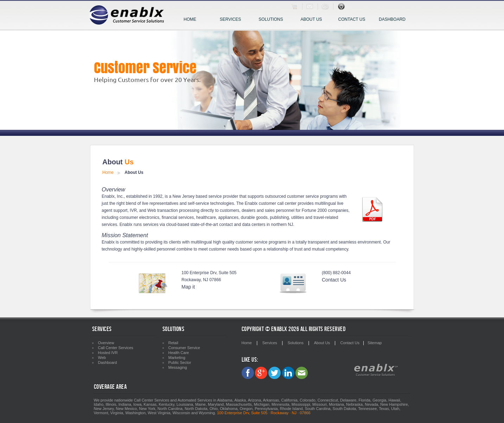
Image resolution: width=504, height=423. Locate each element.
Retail (173, 343)
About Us (311, 19)
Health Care (179, 353)
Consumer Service (184, 348)
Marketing (177, 358)
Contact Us (352, 19)
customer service (252, 242)
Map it (188, 287)
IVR (133, 210)
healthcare (206, 217)
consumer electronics (139, 217)
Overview (106, 343)
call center (287, 203)
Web (152, 210)
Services (234, 20)
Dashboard (392, 19)
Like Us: (250, 360)
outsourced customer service (292, 196)
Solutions (273, 20)
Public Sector (180, 362)
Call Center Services (116, 348)
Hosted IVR (108, 353)
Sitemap (375, 343)
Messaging (178, 367)
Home (190, 19)
